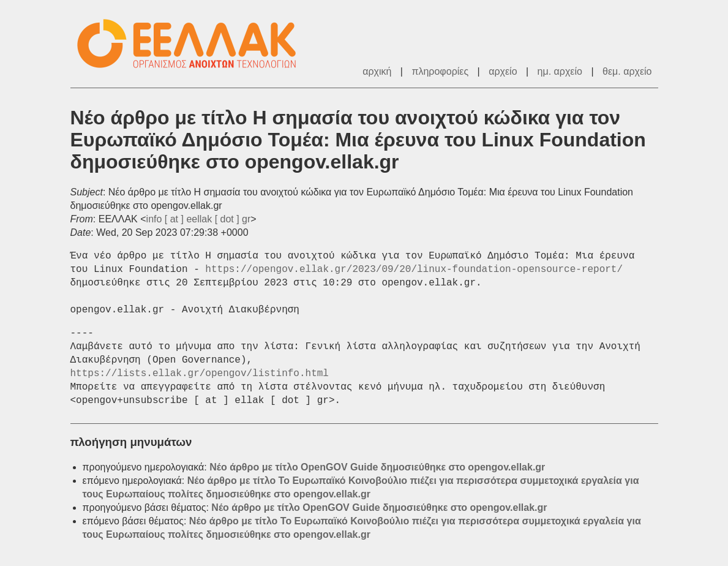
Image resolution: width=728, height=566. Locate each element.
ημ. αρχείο (560, 71)
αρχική (377, 71)
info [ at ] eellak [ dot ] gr (199, 219)
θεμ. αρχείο (627, 71)
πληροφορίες (440, 71)
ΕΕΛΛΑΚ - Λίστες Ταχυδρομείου (193, 44)
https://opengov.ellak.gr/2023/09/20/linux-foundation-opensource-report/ (414, 270)
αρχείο (503, 71)
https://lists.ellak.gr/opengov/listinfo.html (200, 374)
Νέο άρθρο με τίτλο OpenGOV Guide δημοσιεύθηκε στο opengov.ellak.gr (377, 467)
